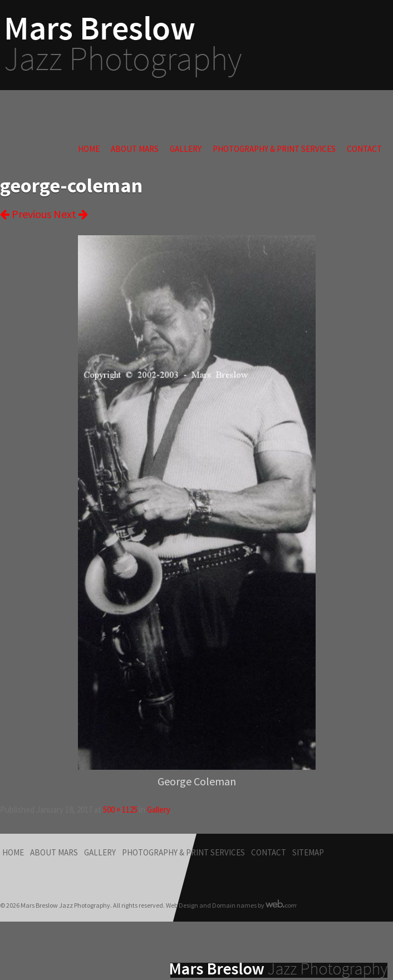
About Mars (135, 149)
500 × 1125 (120, 810)
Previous (26, 214)
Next (71, 214)
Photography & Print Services (274, 149)
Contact (364, 149)
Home (89, 149)
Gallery (186, 149)
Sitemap (308, 852)
